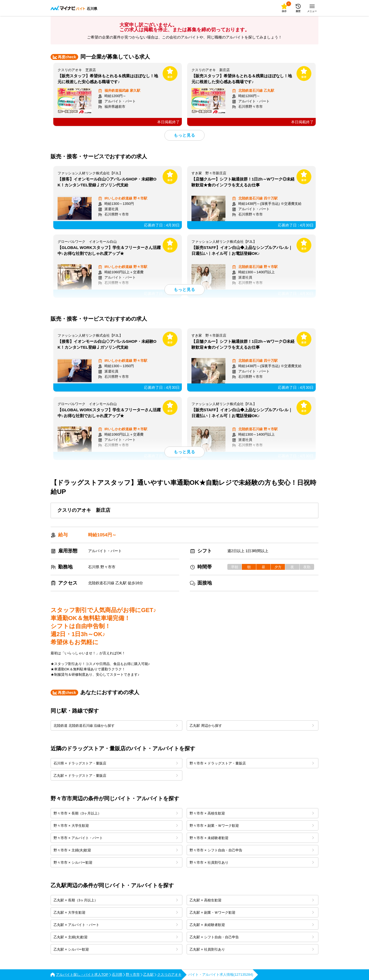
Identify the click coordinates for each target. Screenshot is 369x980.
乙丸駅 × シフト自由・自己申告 (252, 937)
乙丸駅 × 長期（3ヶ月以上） (116, 900)
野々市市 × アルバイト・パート (116, 838)
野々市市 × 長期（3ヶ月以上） (116, 813)
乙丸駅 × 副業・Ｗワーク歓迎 (252, 912)
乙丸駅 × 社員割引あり (252, 949)
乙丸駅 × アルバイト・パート (116, 925)
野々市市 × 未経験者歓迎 (252, 838)
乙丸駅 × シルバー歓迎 (116, 949)
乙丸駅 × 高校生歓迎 (252, 900)
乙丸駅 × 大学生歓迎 (116, 912)
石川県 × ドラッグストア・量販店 (116, 763)
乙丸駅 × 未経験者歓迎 (252, 925)
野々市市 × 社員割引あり (252, 862)
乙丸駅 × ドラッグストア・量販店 (116, 776)
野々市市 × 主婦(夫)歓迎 (116, 850)
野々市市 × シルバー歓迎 (116, 862)
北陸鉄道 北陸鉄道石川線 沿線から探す (116, 726)
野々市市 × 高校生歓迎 (252, 813)
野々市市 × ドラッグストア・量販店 (252, 763)
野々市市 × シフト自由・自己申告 (252, 850)
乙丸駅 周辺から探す (252, 726)
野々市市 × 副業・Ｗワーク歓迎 (252, 826)
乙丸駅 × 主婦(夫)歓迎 (116, 937)
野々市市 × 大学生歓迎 (116, 826)
